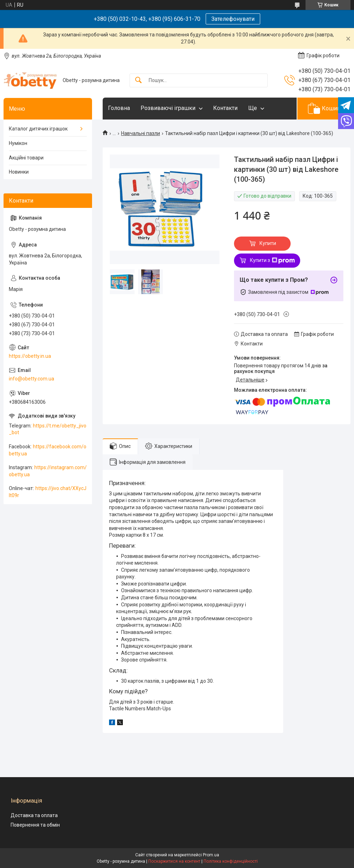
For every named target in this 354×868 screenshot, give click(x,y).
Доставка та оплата (34, 815)
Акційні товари (26, 158)
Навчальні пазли (141, 133)
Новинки (19, 172)
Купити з (272, 261)
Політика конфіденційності (231, 861)
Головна (119, 108)
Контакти (225, 108)
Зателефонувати (233, 19)
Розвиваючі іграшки (168, 108)
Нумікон (18, 143)
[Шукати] (138, 80)
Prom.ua (211, 855)
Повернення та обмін (35, 825)
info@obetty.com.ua (32, 379)
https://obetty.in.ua (30, 356)
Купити (268, 243)
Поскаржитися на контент (174, 861)
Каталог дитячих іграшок (38, 129)
